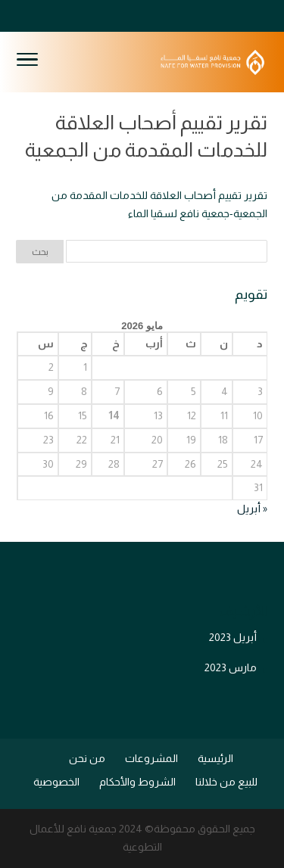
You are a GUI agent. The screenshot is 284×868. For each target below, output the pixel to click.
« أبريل (252, 509)
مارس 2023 (231, 667)
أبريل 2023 (233, 637)
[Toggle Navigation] (27, 62)
